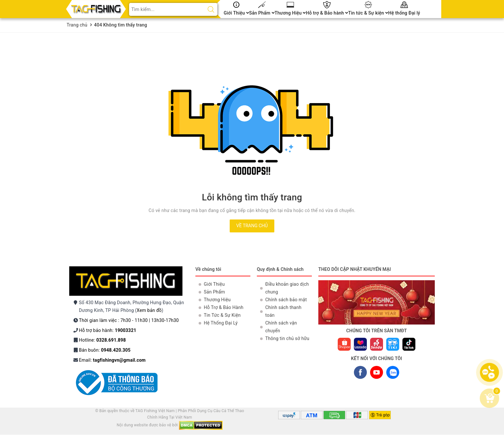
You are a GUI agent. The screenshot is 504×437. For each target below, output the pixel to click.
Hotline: (102, 340)
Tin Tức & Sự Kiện (222, 315)
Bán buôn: (105, 350)
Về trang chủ (252, 226)
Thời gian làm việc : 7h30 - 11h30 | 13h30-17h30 (129, 320)
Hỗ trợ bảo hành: (108, 330)
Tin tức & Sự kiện (368, 13)
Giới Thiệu (237, 13)
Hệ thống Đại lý (404, 13)
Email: (112, 360)
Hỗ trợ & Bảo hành (327, 13)
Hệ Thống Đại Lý (221, 323)
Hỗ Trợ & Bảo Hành (224, 307)
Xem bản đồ (149, 310)
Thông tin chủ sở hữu (287, 338)
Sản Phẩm (262, 13)
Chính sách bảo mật (286, 300)
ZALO (393, 374)
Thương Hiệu (290, 13)
